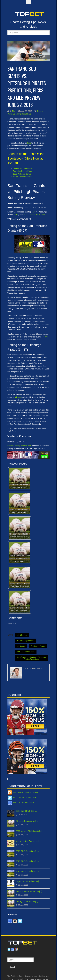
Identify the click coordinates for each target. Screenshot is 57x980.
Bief (14, 111)
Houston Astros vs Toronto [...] (29, 891)
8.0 (26, 215)
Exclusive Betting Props (23, 171)
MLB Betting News (23, 114)
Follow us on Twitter (25, 797)
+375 (46, 337)
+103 (16, 215)
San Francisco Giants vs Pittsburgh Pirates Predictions (32, 658)
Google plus (17, 950)
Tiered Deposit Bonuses (23, 177)
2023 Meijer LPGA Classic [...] (29, 831)
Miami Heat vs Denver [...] (27, 841)
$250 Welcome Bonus (22, 174)
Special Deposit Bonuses (23, 168)
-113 (33, 212)
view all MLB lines (37, 215)
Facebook (13, 950)
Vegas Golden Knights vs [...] (28, 881)
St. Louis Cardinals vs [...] (27, 821)
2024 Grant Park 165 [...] (27, 811)
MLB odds (21, 646)
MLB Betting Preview (25, 641)
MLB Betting (22, 635)
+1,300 (18, 397)
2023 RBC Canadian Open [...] (29, 851)
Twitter (9, 950)
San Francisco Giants (26, 652)
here (29, 143)
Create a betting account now (19, 446)
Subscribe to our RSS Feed (27, 792)
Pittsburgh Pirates (38, 646)
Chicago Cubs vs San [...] (27, 901)
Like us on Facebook (24, 803)
